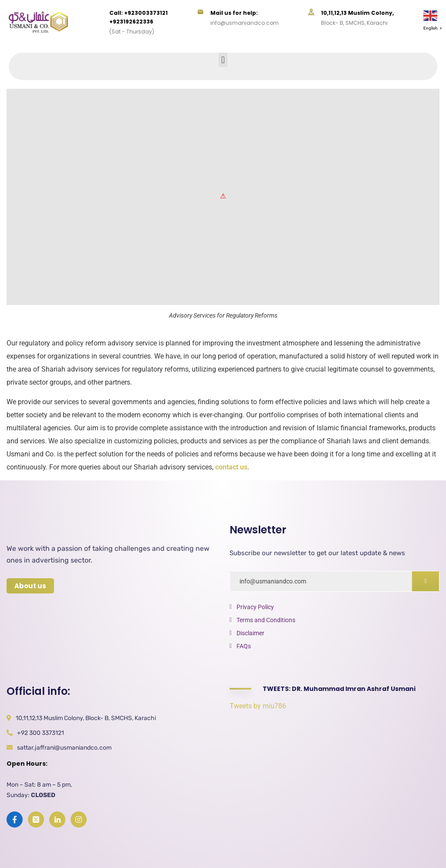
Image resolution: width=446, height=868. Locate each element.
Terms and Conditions (266, 620)
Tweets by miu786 (258, 706)
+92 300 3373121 (41, 733)
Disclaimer (250, 633)
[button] (223, 60)
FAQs (244, 646)
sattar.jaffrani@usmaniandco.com (64, 748)
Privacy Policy (255, 607)
